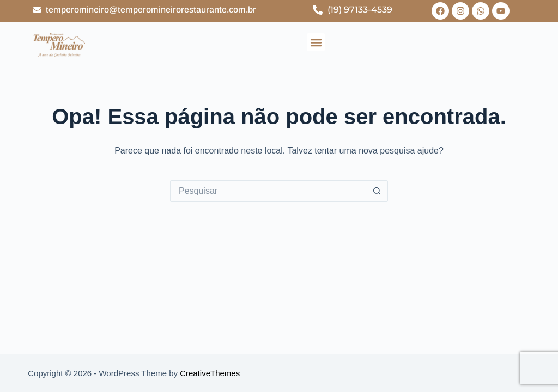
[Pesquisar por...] (268, 191)
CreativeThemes (210, 373)
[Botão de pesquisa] (377, 191)
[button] (316, 42)
